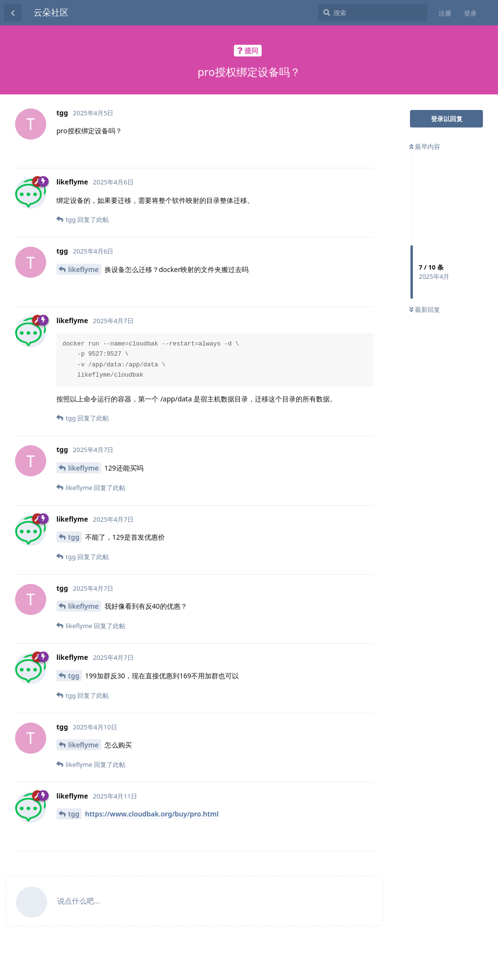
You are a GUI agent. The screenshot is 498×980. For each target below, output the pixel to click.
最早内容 (425, 146)
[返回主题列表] (13, 13)
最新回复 (425, 309)
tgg (74, 537)
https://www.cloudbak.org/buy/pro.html (152, 814)
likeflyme (83, 269)
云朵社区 (51, 12)
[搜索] (373, 13)
